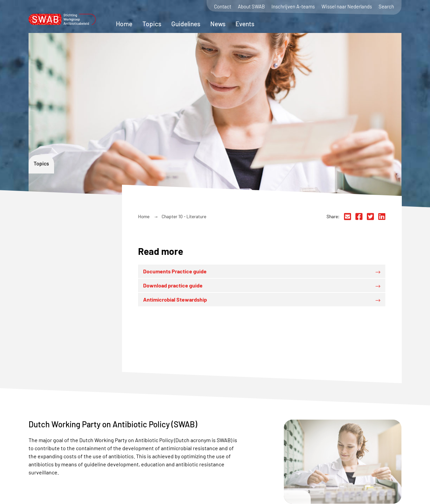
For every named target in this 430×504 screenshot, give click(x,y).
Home (124, 24)
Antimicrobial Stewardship (175, 299)
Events (245, 24)
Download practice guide (173, 285)
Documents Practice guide (175, 271)
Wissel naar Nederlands (347, 7)
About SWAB (251, 7)
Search (386, 7)
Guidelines (186, 24)
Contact (223, 7)
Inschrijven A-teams (293, 7)
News (218, 24)
